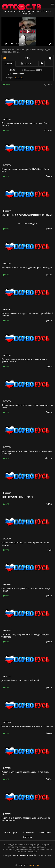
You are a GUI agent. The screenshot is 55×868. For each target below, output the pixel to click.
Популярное (45, 833)
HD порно (19, 77)
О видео (9, 64)
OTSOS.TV (34, 865)
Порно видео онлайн (23, 855)
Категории (28, 837)
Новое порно (10, 833)
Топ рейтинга (28, 833)
